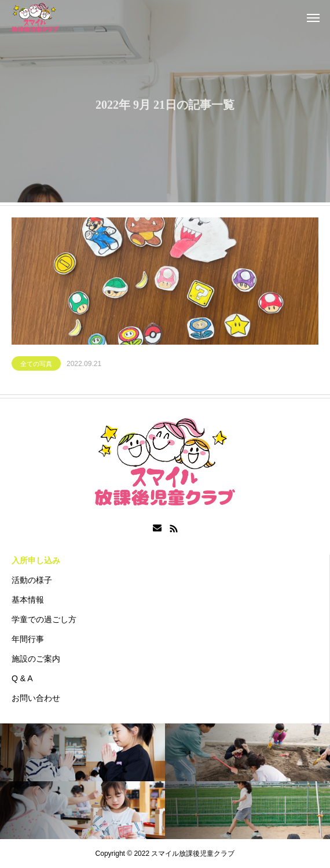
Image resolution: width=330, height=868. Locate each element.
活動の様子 (32, 580)
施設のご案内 (36, 659)
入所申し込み (36, 560)
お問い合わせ (36, 698)
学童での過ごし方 (44, 619)
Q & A (22, 678)
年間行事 (28, 639)
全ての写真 (36, 365)
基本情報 (28, 600)
